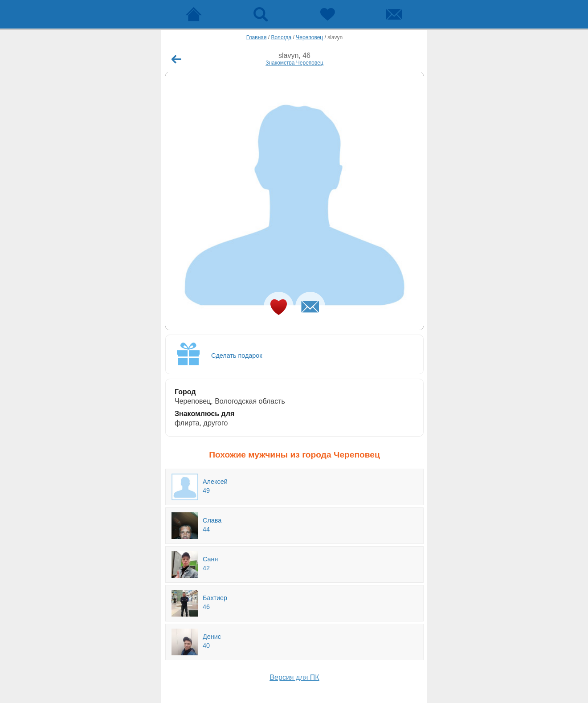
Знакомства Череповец (294, 63)
